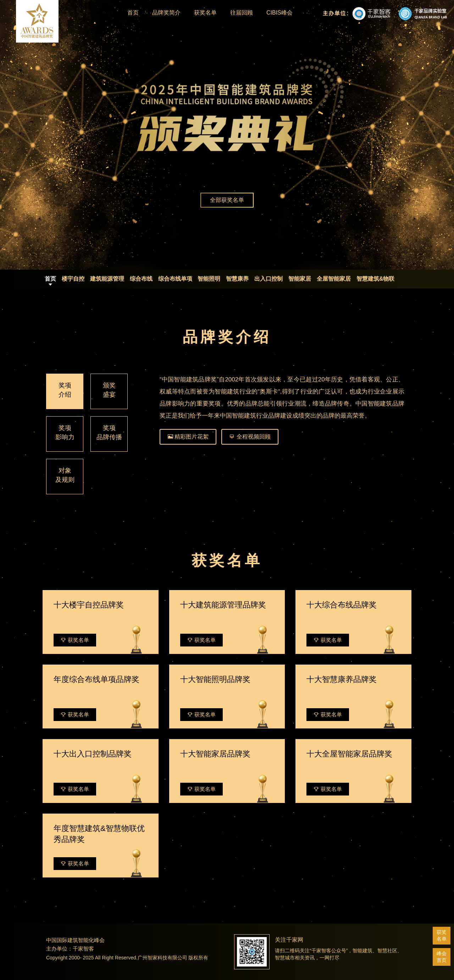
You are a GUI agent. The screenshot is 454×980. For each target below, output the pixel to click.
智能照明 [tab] (209, 279)
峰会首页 (442, 957)
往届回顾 (242, 13)
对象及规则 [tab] (65, 475)
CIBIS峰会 (279, 13)
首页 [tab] (50, 279)
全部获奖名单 (227, 200)
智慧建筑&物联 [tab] (376, 279)
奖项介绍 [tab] (65, 390)
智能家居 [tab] (300, 279)
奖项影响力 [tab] (65, 433)
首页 (133, 13)
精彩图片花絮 (188, 437)
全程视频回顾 (250, 437)
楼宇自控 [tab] (73, 279)
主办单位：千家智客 (70, 949)
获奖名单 (205, 13)
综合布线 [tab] (141, 279)
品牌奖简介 (166, 13)
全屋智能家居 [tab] (334, 279)
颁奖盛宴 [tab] (109, 390)
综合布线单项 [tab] (175, 279)
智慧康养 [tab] (237, 279)
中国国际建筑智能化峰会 (75, 940)
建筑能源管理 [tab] (107, 279)
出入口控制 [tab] (268, 279)
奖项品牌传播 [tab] (109, 433)
